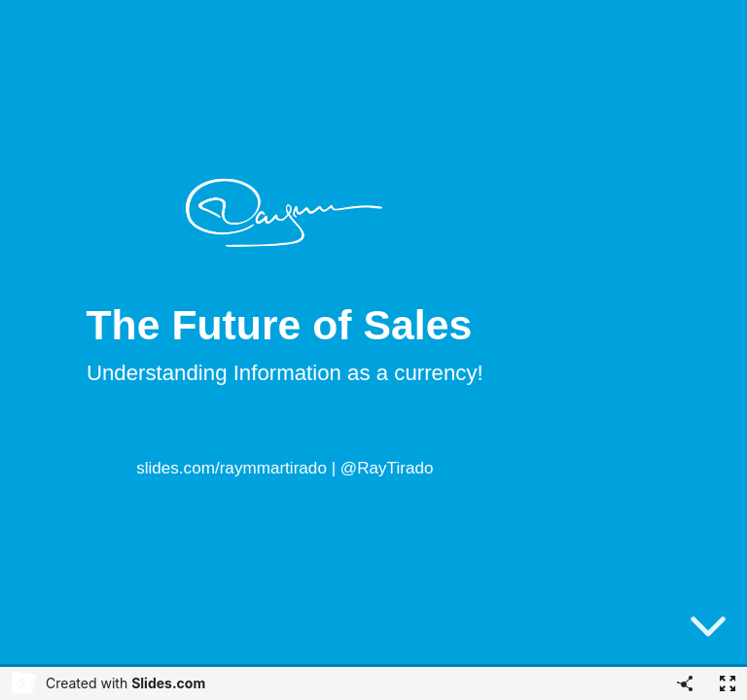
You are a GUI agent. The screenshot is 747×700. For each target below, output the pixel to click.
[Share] (685, 683)
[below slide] (708, 630)
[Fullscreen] (728, 683)
